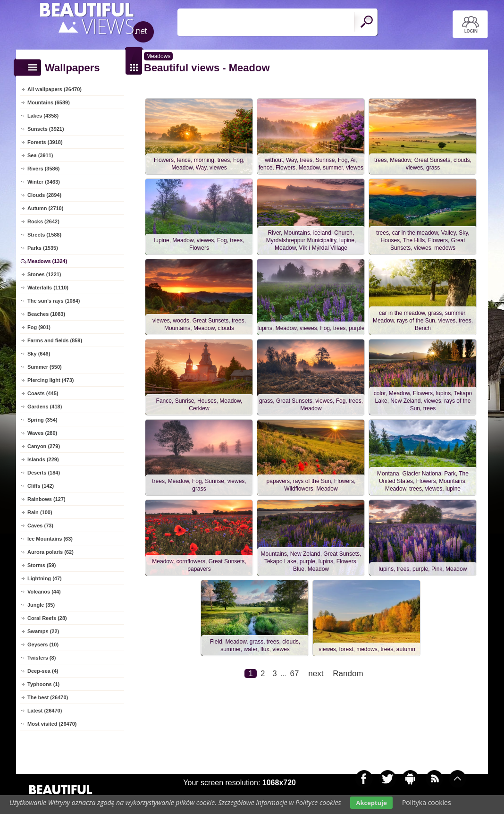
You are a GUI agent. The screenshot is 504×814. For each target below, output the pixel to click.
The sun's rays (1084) (54, 301)
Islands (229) (43, 459)
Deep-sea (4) (43, 671)
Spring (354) (42, 420)
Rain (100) (40, 512)
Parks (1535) (43, 248)
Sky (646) (39, 354)
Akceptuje (371, 803)
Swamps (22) (43, 631)
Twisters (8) (42, 658)
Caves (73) (40, 526)
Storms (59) (42, 565)
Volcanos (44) (44, 592)
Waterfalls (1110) (48, 288)
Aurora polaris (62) (50, 552)
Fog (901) (39, 327)
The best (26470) (48, 697)
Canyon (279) (44, 446)
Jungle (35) (41, 605)
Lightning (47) (45, 578)
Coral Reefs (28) (47, 618)
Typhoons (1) (43, 684)
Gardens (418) (45, 407)
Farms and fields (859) (55, 340)
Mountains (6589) (49, 102)
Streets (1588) (44, 235)
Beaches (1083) (46, 314)
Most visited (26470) (52, 724)
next (316, 674)
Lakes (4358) (43, 116)
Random (348, 674)
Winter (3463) (44, 182)
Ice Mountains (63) (50, 539)
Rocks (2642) (43, 221)
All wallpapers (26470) (55, 89)
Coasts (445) (43, 393)
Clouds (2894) (44, 195)
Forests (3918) (45, 142)
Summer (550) (45, 367)
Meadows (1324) (47, 261)
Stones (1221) (44, 274)
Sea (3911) (40, 155)
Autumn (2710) (45, 208)
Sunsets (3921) (46, 129)
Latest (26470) (45, 711)
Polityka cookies (427, 802)
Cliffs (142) (41, 486)
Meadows (158, 56)
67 (294, 674)
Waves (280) (42, 433)
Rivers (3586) (44, 169)
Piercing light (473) (50, 380)
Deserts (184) (44, 473)
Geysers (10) (43, 644)
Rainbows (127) (46, 499)
